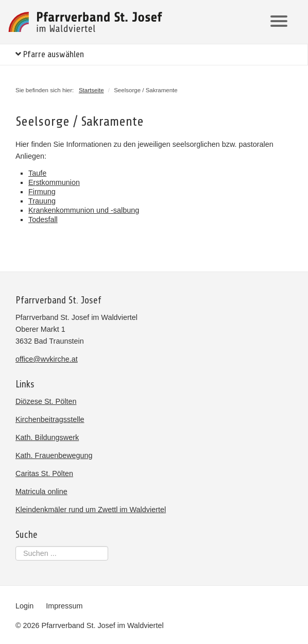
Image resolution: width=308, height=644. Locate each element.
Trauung (42, 201)
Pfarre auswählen (50, 54)
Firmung (42, 192)
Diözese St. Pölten (46, 401)
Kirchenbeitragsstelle (50, 419)
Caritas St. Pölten (44, 473)
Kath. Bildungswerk (47, 437)
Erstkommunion (54, 182)
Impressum (64, 606)
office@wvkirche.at (47, 359)
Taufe (37, 173)
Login (24, 606)
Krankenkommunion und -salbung (84, 210)
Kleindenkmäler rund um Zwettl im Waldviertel (91, 510)
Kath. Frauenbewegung (54, 455)
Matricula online (41, 492)
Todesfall (43, 219)
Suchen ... (16, 546)
